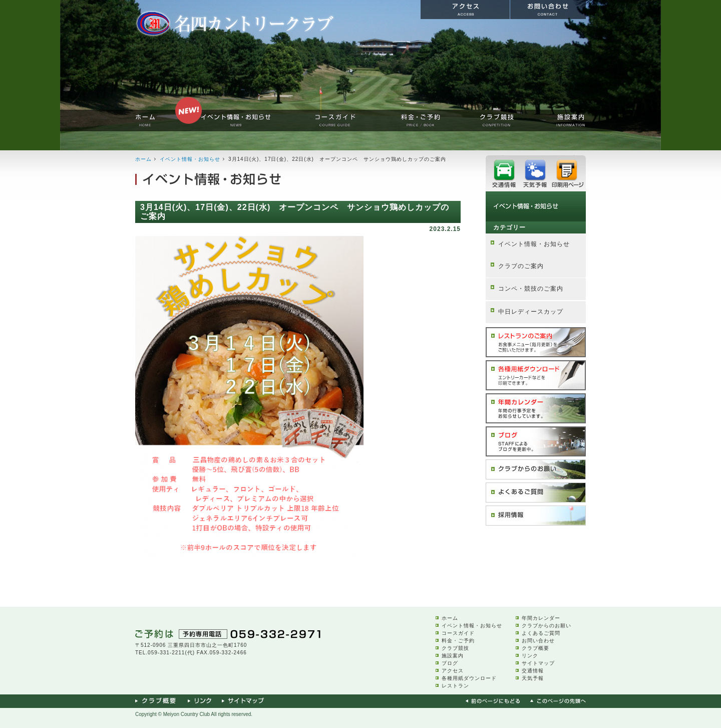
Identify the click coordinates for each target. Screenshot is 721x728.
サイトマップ (538, 663)
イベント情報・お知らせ (190, 159)
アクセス (453, 671)
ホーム (143, 159)
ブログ (450, 663)
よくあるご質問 (541, 633)
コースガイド (458, 633)
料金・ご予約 (458, 641)
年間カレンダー (541, 618)
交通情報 (533, 671)
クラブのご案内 (521, 266)
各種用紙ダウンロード (469, 678)
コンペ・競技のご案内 (531, 289)
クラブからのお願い (547, 626)
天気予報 (533, 678)
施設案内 (453, 656)
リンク (530, 656)
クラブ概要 (535, 648)
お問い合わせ (538, 641)
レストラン (455, 686)
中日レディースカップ (531, 312)
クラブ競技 (455, 648)
